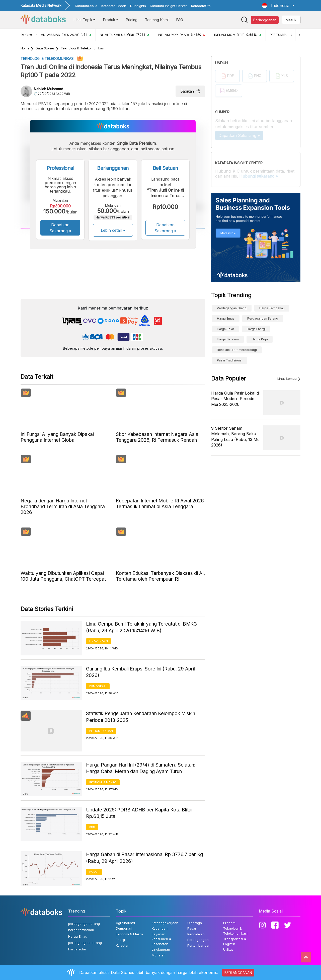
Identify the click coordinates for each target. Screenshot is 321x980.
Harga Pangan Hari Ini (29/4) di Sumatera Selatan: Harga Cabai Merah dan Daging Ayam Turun (141, 768)
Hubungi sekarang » (259, 176)
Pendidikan (196, 934)
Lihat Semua (287, 379)
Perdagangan (198, 940)
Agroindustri (125, 923)
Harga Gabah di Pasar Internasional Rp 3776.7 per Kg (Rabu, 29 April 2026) (144, 858)
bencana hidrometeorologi (237, 350)
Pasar (94, 872)
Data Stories (45, 48)
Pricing (132, 20)
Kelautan (123, 945)
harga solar (225, 329)
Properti (229, 923)
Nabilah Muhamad (49, 89)
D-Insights (138, 6)
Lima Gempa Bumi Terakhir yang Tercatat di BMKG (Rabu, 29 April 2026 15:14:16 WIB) (141, 627)
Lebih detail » (113, 230)
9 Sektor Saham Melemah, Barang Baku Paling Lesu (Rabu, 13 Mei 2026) (236, 437)
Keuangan (160, 928)
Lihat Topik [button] (83, 20)
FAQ (180, 20)
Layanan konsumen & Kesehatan (162, 939)
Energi (121, 940)
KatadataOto (201, 6)
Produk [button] (109, 20)
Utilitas (228, 949)
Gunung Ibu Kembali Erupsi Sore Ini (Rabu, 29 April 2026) (140, 672)
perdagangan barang (263, 318)
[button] (278, 6)
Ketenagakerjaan (165, 923)
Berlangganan (265, 20)
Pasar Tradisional (230, 360)
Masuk (291, 20)
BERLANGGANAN (238, 973)
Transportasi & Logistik (235, 941)
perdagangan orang (232, 308)
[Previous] (290, 35)
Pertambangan (101, 731)
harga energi (256, 329)
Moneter (158, 955)
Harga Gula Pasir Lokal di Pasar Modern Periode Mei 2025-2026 (235, 399)
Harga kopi (260, 339)
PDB (92, 827)
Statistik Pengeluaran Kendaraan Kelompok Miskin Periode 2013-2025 (141, 717)
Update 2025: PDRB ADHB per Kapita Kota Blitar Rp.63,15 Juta (140, 813)
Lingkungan (99, 641)
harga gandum (228, 339)
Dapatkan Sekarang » (60, 228)
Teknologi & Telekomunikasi (83, 48)
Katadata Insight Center (169, 6)
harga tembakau (272, 308)
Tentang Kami (157, 20)
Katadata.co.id (86, 6)
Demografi (98, 686)
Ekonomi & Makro (103, 782)
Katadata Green (114, 6)
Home (25, 48)
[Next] (299, 35)
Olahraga (195, 923)
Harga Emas (226, 318)
